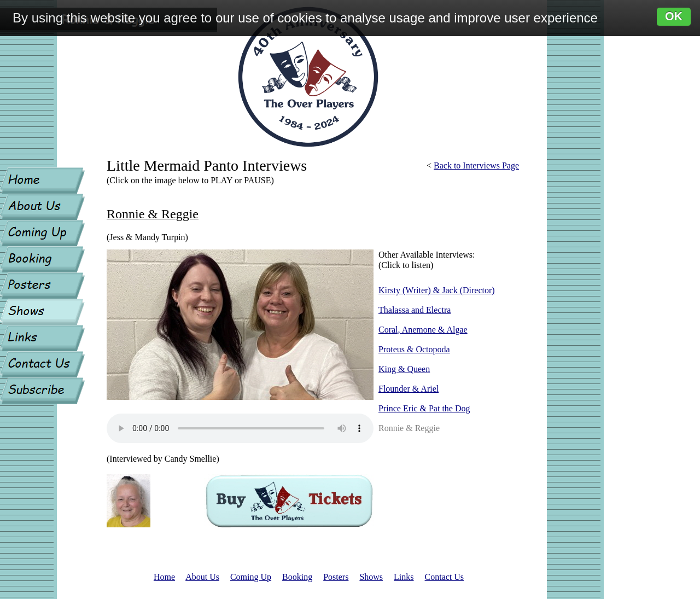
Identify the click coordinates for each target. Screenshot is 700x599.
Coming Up (251, 577)
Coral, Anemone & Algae (423, 330)
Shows (371, 577)
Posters (336, 577)
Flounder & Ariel (409, 389)
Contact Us (445, 577)
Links (404, 577)
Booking (297, 577)
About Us (202, 577)
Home (164, 577)
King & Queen (404, 369)
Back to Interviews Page (476, 165)
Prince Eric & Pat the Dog (424, 408)
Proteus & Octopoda (414, 349)
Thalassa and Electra (415, 310)
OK (674, 16)
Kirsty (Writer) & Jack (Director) (437, 290)
